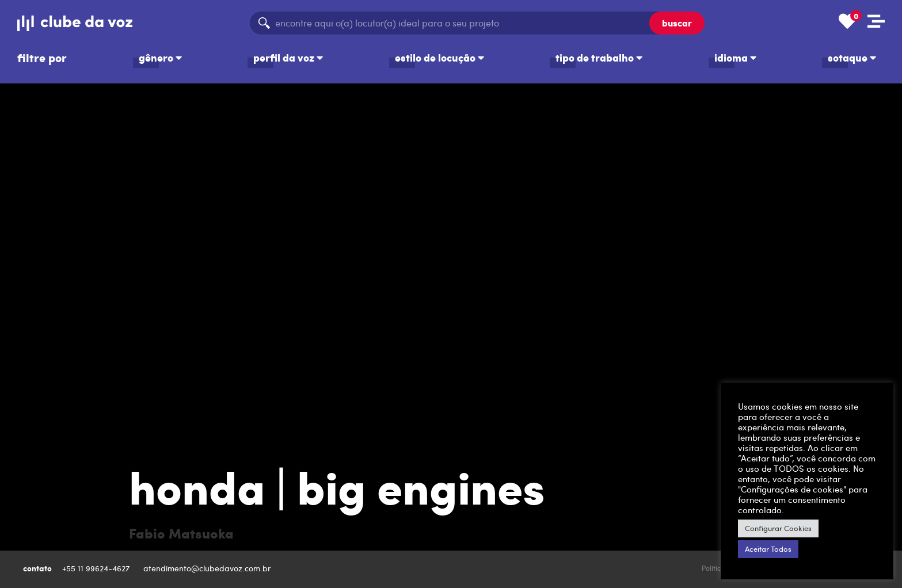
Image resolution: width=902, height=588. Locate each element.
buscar (677, 23)
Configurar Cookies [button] (778, 528)
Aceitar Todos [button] (768, 549)
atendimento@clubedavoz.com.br (208, 568)
